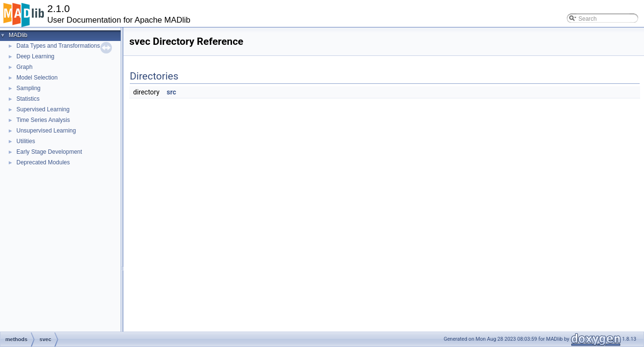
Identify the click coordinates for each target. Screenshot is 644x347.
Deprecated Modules (43, 162)
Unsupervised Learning (46, 131)
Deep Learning (35, 56)
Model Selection (37, 78)
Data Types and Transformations (58, 46)
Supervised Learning (43, 109)
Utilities (26, 141)
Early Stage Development (49, 152)
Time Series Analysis (43, 120)
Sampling (28, 88)
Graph (24, 67)
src (171, 92)
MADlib (18, 35)
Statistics (28, 99)
